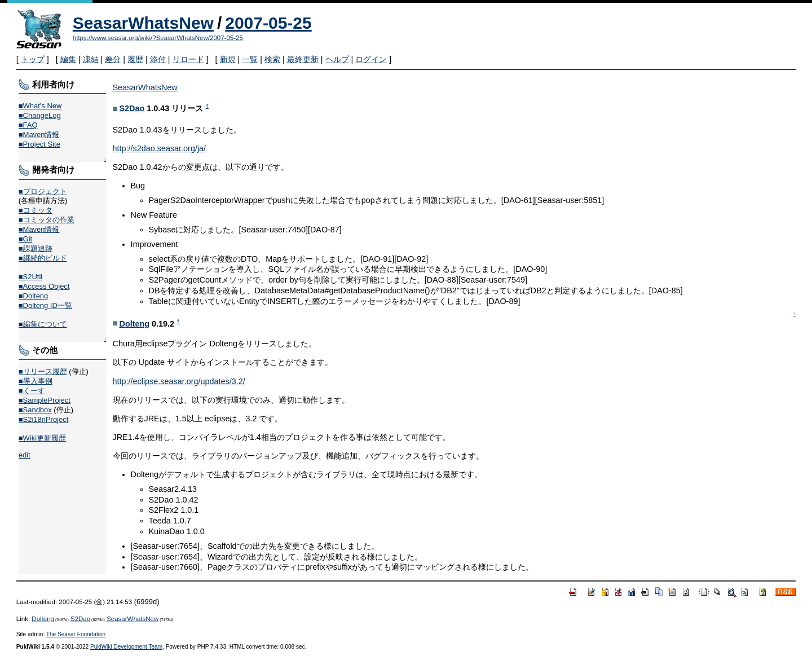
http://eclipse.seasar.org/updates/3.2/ (179, 381)
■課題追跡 (36, 248)
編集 (68, 59)
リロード (188, 59)
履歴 (135, 59)
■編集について (43, 324)
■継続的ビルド (43, 258)
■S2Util (30, 277)
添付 (158, 59)
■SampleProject (45, 400)
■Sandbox (35, 410)
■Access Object (44, 286)
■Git (25, 239)
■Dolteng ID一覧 (45, 305)
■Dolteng (33, 296)
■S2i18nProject (43, 419)
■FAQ (28, 125)
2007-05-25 (268, 23)
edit (25, 455)
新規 (228, 59)
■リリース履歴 (43, 371)
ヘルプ (337, 59)
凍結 (91, 59)
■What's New (40, 106)
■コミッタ (36, 210)
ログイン (371, 59)
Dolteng (135, 324)
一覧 (250, 59)
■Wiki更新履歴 (42, 438)
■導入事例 (36, 381)
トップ (33, 59)
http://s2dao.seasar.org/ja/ (160, 148)
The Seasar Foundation (76, 634)
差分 (113, 59)
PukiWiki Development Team (126, 647)
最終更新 (303, 59)
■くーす (32, 391)
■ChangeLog (40, 115)
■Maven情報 (39, 135)
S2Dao (132, 108)
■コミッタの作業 (47, 220)
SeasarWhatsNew (143, 23)
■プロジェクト (43, 191)
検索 (272, 59)
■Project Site (39, 144)
